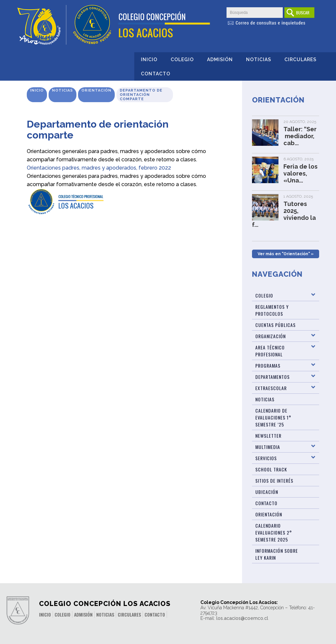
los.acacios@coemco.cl (242, 618)
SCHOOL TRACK (271, 469)
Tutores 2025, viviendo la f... (284, 214)
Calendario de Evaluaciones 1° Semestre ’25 (273, 417)
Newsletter (268, 436)
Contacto (156, 74)
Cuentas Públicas (275, 325)
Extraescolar (271, 388)
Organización (271, 336)
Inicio (149, 60)
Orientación (96, 90)
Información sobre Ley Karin (277, 554)
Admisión (220, 60)
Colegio (182, 60)
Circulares (300, 60)
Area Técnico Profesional (270, 351)
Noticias (259, 60)
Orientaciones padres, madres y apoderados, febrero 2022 (99, 168)
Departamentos (273, 377)
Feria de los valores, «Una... (300, 173)
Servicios (266, 458)
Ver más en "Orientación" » (286, 254)
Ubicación (267, 492)
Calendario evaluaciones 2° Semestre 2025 (274, 532)
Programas (268, 365)
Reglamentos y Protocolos (272, 310)
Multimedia (268, 447)
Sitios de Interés (274, 481)
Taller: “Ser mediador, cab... (300, 136)
